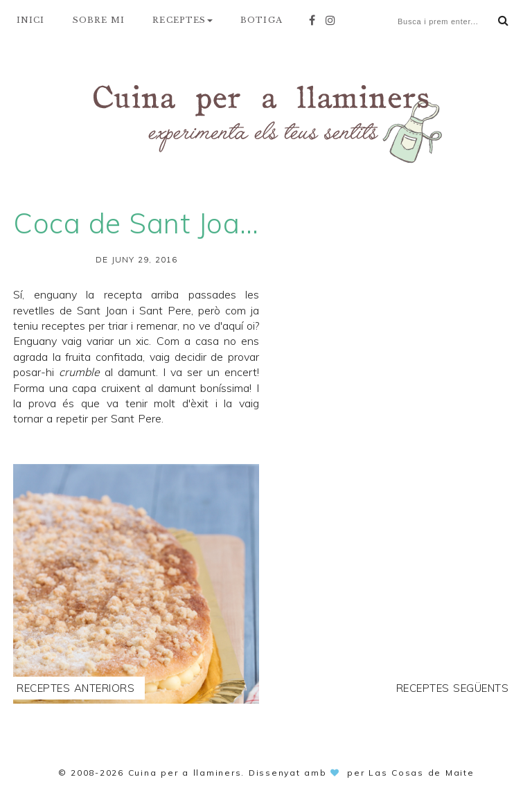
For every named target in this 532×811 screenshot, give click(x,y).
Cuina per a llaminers (185, 773)
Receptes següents (453, 688)
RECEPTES (183, 20)
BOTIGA (261, 20)
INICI (31, 20)
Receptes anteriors (76, 688)
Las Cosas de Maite (422, 773)
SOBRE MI (99, 20)
